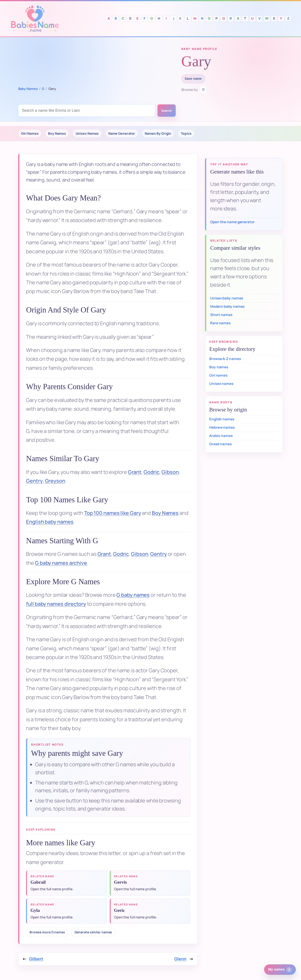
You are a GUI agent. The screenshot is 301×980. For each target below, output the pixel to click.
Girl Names (30, 133)
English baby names (50, 522)
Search (166, 111)
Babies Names (35, 19)
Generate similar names (93, 932)
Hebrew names (222, 427)
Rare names (220, 323)
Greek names (220, 444)
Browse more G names (47, 932)
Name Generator (122, 133)
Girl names (218, 375)
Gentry (34, 481)
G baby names (133, 595)
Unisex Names (87, 133)
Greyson (55, 481)
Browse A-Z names (225, 359)
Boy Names (57, 133)
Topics (186, 133)
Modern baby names (227, 306)
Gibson (170, 472)
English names (222, 419)
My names (280, 970)
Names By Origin (158, 133)
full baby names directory (56, 604)
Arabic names (221, 436)
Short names (221, 315)
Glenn (180, 959)
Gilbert (36, 959)
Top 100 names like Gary (113, 513)
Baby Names (28, 89)
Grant (135, 472)
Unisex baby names (227, 298)
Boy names (219, 367)
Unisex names (221, 384)
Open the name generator (232, 222)
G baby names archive (61, 563)
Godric (151, 472)
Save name (193, 79)
